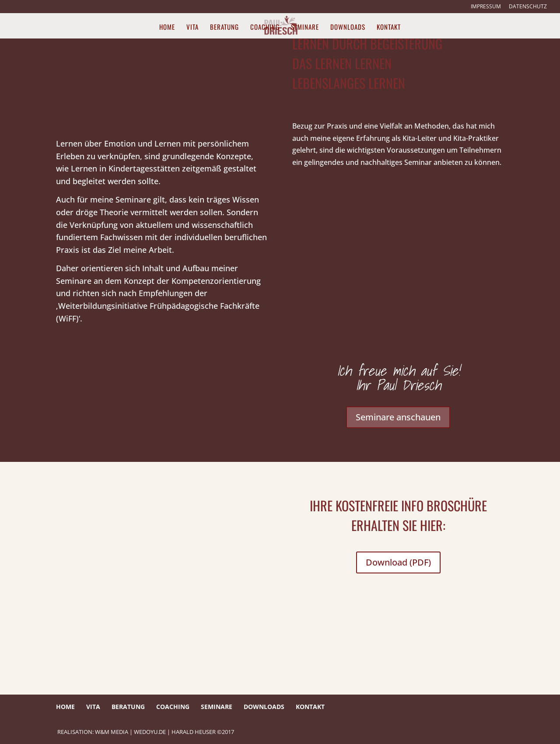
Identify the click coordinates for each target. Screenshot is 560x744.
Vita (192, 28)
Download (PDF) (398, 562)
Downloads (348, 28)
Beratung (224, 28)
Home (167, 28)
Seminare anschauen (398, 417)
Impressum (486, 7)
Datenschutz (528, 7)
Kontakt (389, 28)
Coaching (265, 28)
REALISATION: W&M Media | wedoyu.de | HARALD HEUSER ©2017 (146, 732)
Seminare (305, 28)
